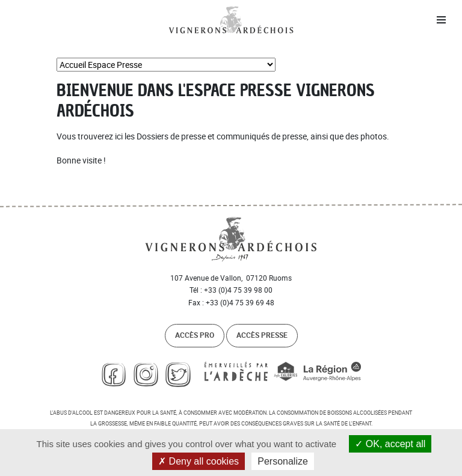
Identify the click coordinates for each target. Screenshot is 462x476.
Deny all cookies (199, 461)
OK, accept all (390, 444)
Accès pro (195, 335)
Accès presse (262, 335)
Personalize (283, 461)
